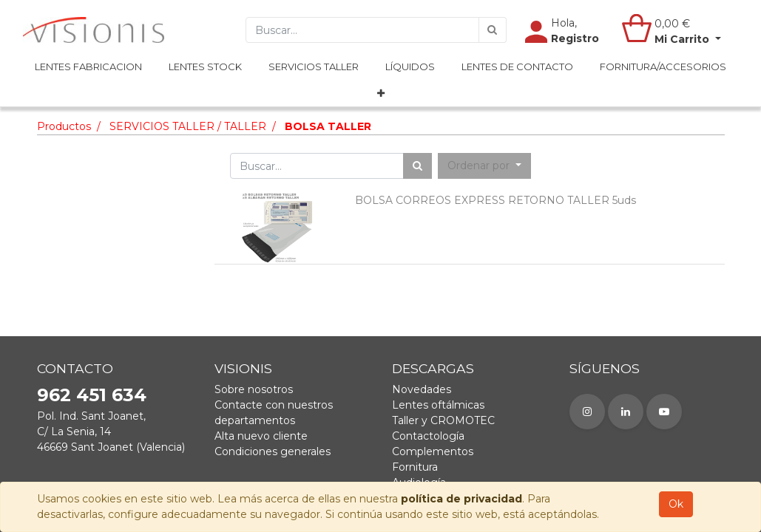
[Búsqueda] (493, 30)
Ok (676, 504)
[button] (381, 94)
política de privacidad (461, 499)
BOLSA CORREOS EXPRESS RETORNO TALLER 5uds (496, 200)
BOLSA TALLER (328, 126)
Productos (64, 126)
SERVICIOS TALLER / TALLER (188, 126)
